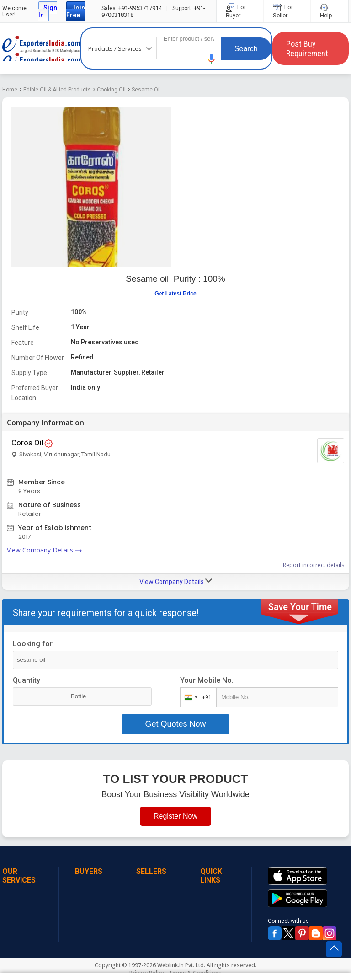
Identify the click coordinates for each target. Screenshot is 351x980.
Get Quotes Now (175, 724)
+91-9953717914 (132, 8)
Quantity (27, 680)
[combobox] (196, 697)
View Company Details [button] (176, 581)
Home (10, 90)
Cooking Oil (111, 90)
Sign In (48, 11)
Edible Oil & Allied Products (57, 90)
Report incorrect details (314, 565)
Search (246, 49)
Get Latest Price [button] (175, 294)
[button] (212, 59)
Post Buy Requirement (307, 48)
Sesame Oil (146, 90)
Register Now (175, 816)
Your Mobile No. (207, 680)
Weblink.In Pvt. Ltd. (181, 965)
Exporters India (41, 48)
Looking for (33, 644)
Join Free (76, 11)
